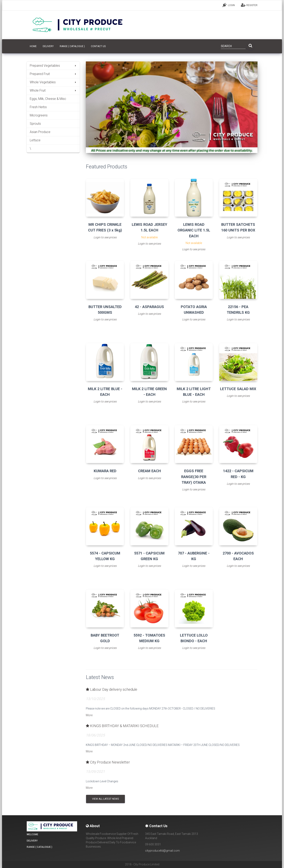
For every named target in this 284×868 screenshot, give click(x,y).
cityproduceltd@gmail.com (162, 851)
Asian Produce (40, 132)
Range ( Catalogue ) (72, 46)
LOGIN (229, 5)
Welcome (32, 834)
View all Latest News (105, 799)
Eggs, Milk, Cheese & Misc (48, 99)
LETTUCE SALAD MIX (238, 389)
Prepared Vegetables (53, 66)
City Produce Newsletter (108, 762)
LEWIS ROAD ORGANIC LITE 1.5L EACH (194, 230)
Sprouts (35, 124)
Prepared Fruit (53, 74)
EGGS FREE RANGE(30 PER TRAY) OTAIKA (194, 477)
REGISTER (249, 5)
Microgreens (39, 115)
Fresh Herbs (38, 107)
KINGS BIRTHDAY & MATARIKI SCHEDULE (122, 726)
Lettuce (35, 140)
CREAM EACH (149, 471)
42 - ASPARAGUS (149, 307)
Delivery (48, 46)
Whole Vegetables (53, 82)
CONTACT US (98, 46)
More (89, 715)
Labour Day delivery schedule (112, 689)
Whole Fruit (53, 90)
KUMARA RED (105, 471)
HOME (33, 46)
